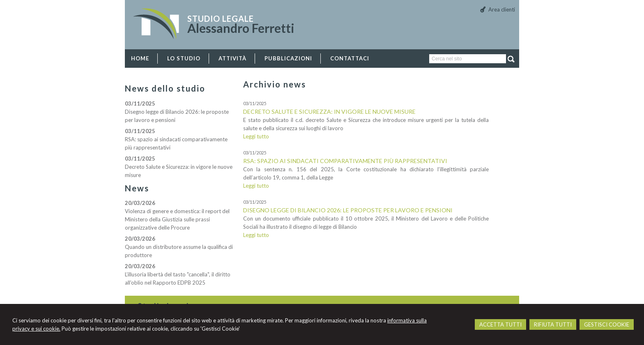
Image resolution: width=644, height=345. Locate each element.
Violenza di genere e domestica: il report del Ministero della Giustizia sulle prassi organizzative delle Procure (177, 219)
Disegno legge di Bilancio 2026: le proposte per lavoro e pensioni (348, 210)
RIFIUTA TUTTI (553, 324)
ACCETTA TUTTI (500, 324)
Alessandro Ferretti (241, 28)
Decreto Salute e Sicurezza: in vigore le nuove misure (329, 112)
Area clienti (502, 9)
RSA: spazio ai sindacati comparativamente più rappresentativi (345, 161)
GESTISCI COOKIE (607, 324)
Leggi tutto (256, 136)
